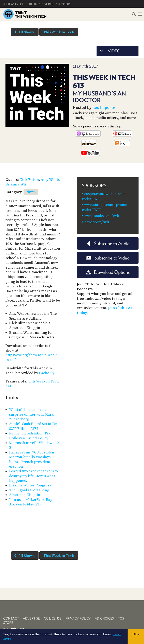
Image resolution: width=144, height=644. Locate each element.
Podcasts (10, 4)
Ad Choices (104, 618)
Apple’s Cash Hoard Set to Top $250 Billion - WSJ (34, 426)
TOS (121, 618)
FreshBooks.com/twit (102, 216)
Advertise (31, 618)
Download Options (108, 272)
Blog (33, 4)
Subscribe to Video (108, 258)
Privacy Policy (78, 618)
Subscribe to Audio (108, 243)
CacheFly (46, 373)
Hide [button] (136, 634)
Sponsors (64, 4)
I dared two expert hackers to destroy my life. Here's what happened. (33, 476)
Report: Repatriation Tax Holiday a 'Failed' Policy (30, 436)
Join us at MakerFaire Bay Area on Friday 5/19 (31, 502)
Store (8, 623)
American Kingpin (25, 495)
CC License (53, 618)
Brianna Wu (16, 184)
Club (24, 4)
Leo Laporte (104, 108)
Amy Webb (50, 180)
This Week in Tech (59, 32)
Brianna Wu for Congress (30, 485)
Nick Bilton (29, 180)
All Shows (24, 32)
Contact (11, 618)
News (31, 192)
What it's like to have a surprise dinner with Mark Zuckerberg (31, 414)
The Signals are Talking (29, 490)
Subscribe (47, 4)
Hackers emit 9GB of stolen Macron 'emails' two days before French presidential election (32, 459)
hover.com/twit (97, 222)
